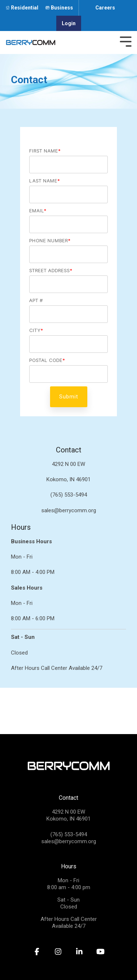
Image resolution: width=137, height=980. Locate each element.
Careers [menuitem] (105, 8)
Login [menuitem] (69, 23)
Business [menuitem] (62, 8)
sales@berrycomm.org (69, 841)
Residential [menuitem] (25, 8)
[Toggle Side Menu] (126, 41)
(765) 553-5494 (69, 834)
